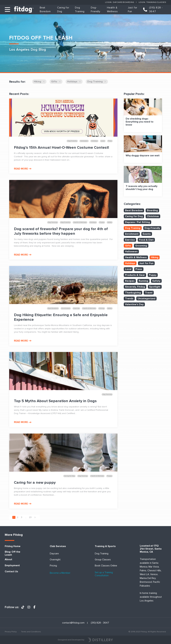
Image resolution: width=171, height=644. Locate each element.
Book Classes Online (106, 566)
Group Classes (103, 560)
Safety (156, 281)
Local (128, 269)
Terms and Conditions (31, 632)
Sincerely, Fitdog (135, 287)
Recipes (130, 281)
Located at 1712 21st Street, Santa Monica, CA (151, 549)
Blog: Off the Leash (13, 553)
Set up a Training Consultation (104, 574)
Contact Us (11, 572)
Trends (129, 299)
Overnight (55, 560)
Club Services (58, 546)
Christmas (153, 216)
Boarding (152, 210)
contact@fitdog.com (73, 623)
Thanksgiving (133, 293)
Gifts (56, 82)
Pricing (53, 566)
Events (147, 234)
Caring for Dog (134, 216)
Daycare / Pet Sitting (137, 222)
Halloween (131, 252)
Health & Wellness (136, 257)
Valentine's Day (134, 304)
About (8, 559)
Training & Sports (105, 546)
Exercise (130, 240)
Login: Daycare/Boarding (120, 2)
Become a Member (60, 573)
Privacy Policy (11, 632)
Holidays (74, 82)
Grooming (141, 246)
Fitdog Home (13, 546)
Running (143, 281)
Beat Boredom (134, 210)
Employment (12, 566)
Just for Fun (146, 263)
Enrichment (132, 234)
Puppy (153, 275)
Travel (149, 293)
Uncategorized (146, 299)
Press (139, 269)
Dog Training (97, 82)
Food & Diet (146, 240)
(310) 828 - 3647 (156, 10)
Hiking (39, 82)
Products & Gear (135, 275)
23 (30, 517)
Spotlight (155, 287)
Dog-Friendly (152, 228)
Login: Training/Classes (152, 2)
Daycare (54, 554)
